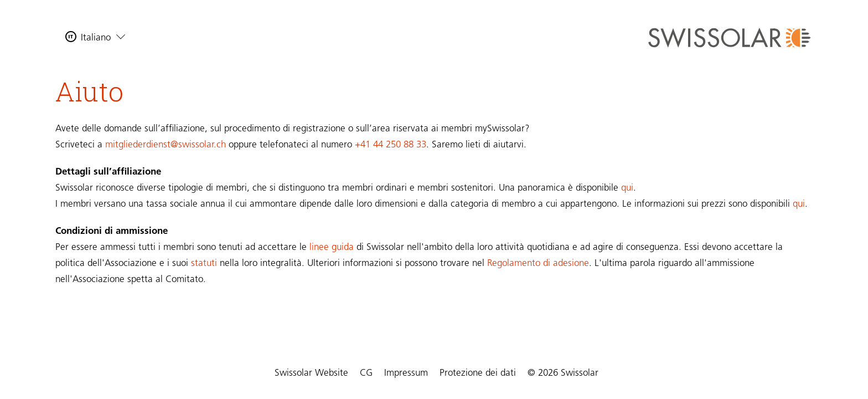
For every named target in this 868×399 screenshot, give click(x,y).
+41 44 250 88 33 (391, 145)
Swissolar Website (311, 373)
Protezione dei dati (478, 373)
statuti (204, 264)
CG (366, 373)
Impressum (406, 373)
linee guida (332, 247)
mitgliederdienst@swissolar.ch (166, 145)
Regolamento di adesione (538, 264)
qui (627, 188)
